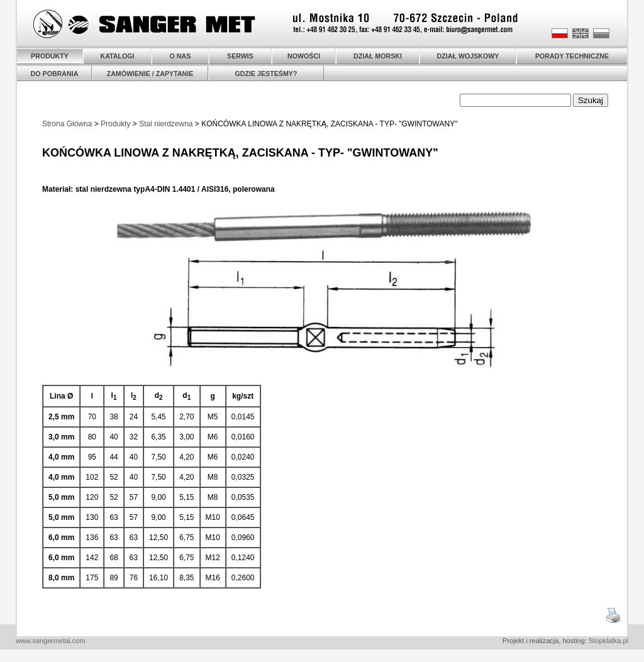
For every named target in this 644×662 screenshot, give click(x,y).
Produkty (115, 124)
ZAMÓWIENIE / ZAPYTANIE (150, 74)
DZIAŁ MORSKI (378, 56)
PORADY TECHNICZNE (572, 56)
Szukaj (591, 100)
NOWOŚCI (304, 56)
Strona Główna (67, 124)
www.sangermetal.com (51, 641)
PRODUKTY (50, 56)
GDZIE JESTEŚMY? (266, 74)
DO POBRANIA (55, 74)
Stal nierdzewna (166, 124)
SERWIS (240, 56)
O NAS (180, 56)
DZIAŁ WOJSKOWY (468, 56)
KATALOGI (117, 56)
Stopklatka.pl (608, 641)
